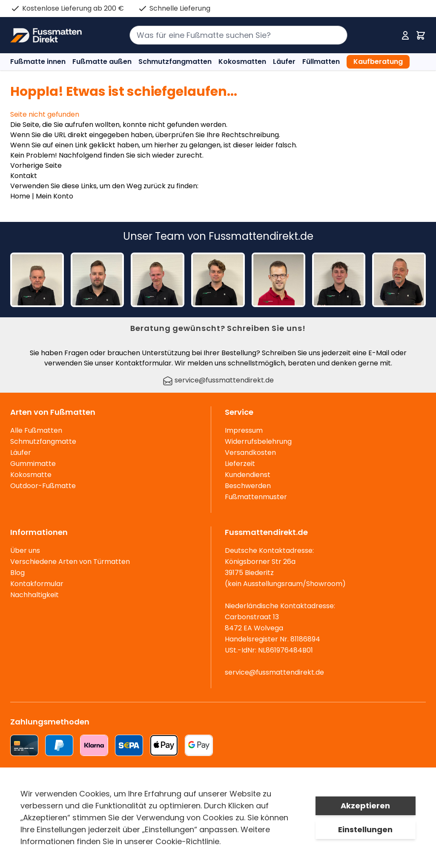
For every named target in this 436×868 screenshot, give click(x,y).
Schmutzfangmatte (43, 441)
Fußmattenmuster (256, 497)
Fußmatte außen (102, 62)
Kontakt (24, 176)
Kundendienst (248, 475)
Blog (17, 573)
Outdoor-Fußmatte (43, 486)
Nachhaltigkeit (34, 595)
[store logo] (46, 35)
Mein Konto (54, 196)
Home (20, 196)
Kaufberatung (378, 62)
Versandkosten (250, 453)
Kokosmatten (242, 62)
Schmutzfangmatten (175, 62)
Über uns (25, 550)
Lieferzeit (240, 464)
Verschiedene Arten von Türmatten (70, 562)
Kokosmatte (31, 475)
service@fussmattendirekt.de (218, 380)
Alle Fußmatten (36, 430)
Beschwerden (248, 486)
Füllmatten (321, 62)
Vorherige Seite (36, 165)
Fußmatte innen (38, 62)
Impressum (244, 430)
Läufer (284, 62)
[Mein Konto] (405, 35)
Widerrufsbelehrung (258, 441)
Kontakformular (37, 584)
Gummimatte (33, 464)
